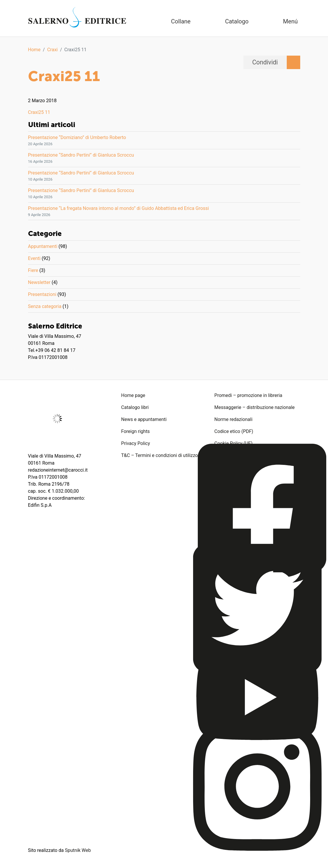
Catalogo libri (135, 407)
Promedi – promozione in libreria (248, 395)
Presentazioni (42, 294)
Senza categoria (45, 306)
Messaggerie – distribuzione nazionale (255, 407)
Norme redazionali (233, 419)
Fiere (33, 270)
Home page (133, 395)
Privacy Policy (136, 443)
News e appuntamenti (144, 419)
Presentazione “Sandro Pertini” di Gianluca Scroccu (81, 155)
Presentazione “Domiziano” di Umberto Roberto (77, 137)
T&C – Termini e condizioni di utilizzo (159, 455)
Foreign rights (135, 431)
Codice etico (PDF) (234, 431)
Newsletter (39, 282)
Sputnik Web (78, 850)
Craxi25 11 (39, 112)
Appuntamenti (43, 246)
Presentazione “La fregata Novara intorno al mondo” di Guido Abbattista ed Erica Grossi (119, 208)
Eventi (34, 258)
